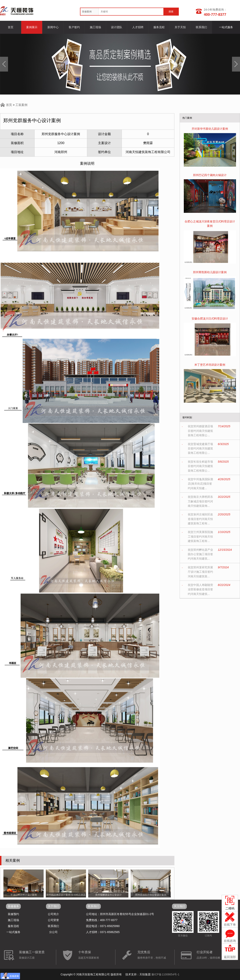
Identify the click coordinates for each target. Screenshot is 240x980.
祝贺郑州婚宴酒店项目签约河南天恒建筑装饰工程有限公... (200, 431)
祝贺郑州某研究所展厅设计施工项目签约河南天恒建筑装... (200, 572)
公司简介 (53, 914)
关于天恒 (180, 27)
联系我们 (201, 27)
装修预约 (13, 914)
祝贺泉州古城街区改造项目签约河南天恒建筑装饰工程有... (200, 519)
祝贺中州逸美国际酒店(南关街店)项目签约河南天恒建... (200, 484)
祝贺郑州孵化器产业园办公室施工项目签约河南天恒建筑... (200, 554)
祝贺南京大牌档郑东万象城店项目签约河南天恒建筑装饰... (200, 501)
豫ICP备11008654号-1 (165, 974)
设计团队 (117, 27)
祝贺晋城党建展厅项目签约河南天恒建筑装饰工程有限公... (200, 449)
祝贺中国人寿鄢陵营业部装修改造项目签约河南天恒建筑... (200, 589)
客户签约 (74, 27)
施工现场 (95, 27)
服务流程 (159, 27)
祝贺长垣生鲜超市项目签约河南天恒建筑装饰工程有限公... (200, 466)
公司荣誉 (53, 920)
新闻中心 (53, 27)
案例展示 (32, 27)
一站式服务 (226, 27)
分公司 (53, 932)
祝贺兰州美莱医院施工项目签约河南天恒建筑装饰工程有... (200, 536)
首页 (11, 27)
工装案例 (21, 105)
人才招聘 (138, 27)
